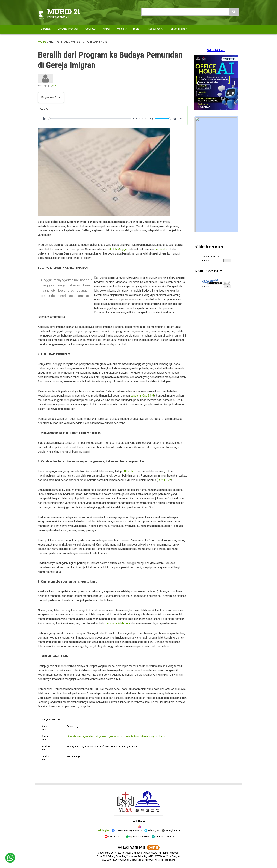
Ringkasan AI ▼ (51, 97)
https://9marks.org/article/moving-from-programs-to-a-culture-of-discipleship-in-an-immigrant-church (116, 736)
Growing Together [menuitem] (68, 29)
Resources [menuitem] (154, 29)
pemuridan (161, 249)
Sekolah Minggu (117, 249)
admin (55, 86)
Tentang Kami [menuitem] (177, 29)
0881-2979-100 (114, 860)
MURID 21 (64, 11)
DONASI (153, 848)
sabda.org (170, 860)
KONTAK (123, 848)
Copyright (103, 853)
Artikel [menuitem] (106, 29)
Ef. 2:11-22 (164, 480)
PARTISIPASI (137, 848)
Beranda (42, 42)
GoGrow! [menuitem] (90, 29)
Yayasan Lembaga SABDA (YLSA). (141, 853)
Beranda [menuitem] (46, 29)
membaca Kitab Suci (117, 623)
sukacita (136, 396)
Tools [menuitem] (136, 29)
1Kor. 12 (129, 471)
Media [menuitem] (120, 29)
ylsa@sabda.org (138, 860)
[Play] (44, 119)
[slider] (89, 119)
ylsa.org (159, 860)
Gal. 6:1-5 (148, 396)
